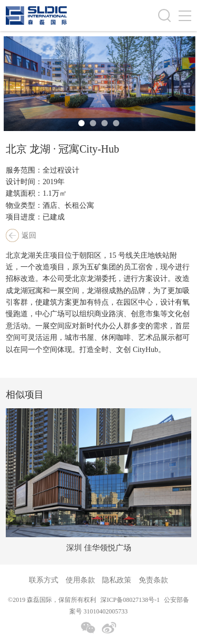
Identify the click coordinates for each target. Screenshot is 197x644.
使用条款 (80, 580)
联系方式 (44, 580)
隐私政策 (117, 580)
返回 (29, 235)
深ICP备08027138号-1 (130, 600)
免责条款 (153, 580)
